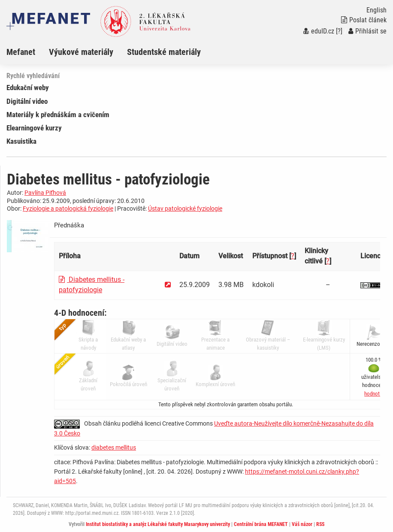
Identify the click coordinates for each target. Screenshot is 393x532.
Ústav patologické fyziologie (185, 209)
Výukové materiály (81, 52)
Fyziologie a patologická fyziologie (68, 209)
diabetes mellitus (114, 447)
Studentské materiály (164, 52)
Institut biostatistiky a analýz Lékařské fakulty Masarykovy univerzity (158, 524)
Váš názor (302, 524)
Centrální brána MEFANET (261, 524)
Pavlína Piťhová (45, 193)
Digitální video (27, 101)
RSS (320, 524)
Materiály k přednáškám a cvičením (58, 115)
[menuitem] (28, 52)
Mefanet (21, 52)
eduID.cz (319, 31)
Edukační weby (28, 88)
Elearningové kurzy (34, 128)
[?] (339, 31)
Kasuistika (21, 141)
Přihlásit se (367, 31)
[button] (373, 394)
